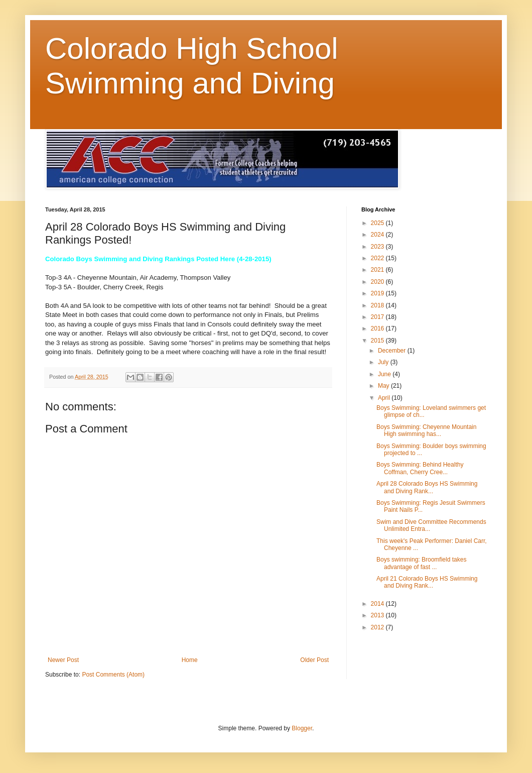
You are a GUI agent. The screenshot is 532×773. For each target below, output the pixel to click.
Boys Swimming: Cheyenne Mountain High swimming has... (426, 430)
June (385, 374)
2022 (378, 258)
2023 (378, 247)
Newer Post (63, 660)
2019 (378, 293)
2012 (378, 627)
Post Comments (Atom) (113, 675)
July (384, 362)
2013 (378, 615)
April (385, 398)
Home (190, 660)
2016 (378, 328)
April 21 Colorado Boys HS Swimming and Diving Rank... (427, 582)
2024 (378, 235)
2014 (378, 604)
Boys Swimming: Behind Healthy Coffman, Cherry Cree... (420, 468)
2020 (378, 282)
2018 (378, 305)
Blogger (302, 728)
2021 (378, 270)
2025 (378, 223)
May (384, 386)
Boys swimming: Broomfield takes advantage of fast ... (421, 563)
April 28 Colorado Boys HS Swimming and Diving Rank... (427, 487)
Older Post (314, 660)
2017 (378, 317)
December (393, 351)
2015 (378, 341)
